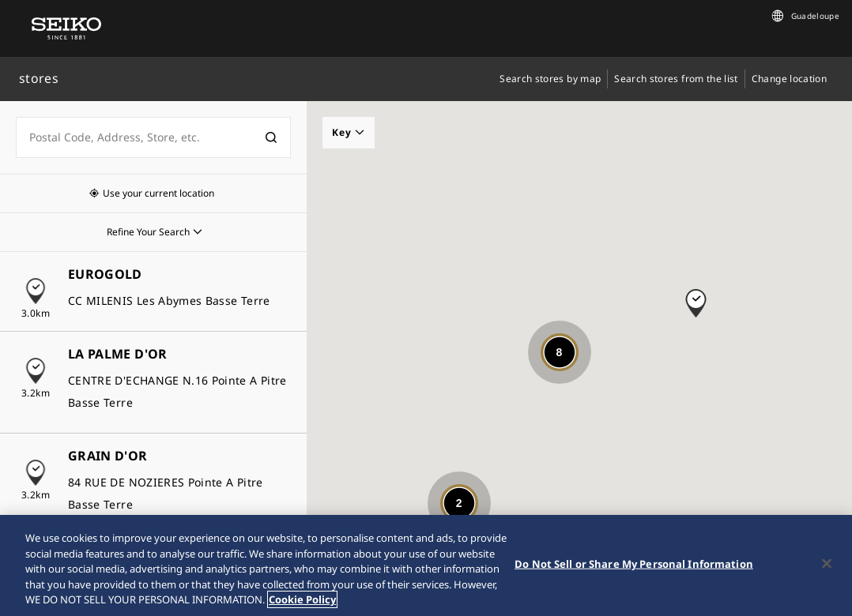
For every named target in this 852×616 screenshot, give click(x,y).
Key (349, 132)
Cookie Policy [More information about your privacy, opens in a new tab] (302, 599)
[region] (426, 565)
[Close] (827, 564)
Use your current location (158, 193)
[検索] (271, 137)
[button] (696, 296)
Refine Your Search (148, 232)
